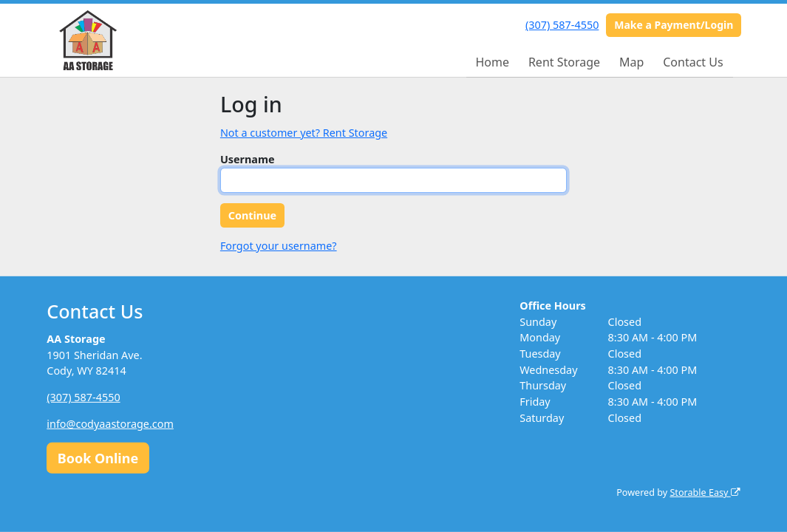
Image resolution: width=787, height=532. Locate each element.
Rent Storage (564, 62)
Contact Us (693, 62)
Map (631, 62)
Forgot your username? (279, 246)
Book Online (98, 457)
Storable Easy (705, 492)
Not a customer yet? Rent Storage (304, 133)
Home (492, 62)
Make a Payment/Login (674, 25)
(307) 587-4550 (562, 25)
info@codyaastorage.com (110, 424)
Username (248, 159)
